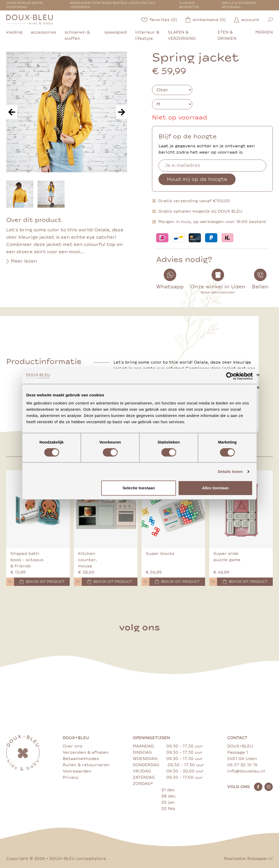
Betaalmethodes (81, 759)
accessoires (43, 32)
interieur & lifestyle (147, 35)
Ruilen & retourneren (86, 765)
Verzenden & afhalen (86, 752)
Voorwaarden (77, 771)
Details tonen (230, 471)
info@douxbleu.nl (246, 771)
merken (264, 32)
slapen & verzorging (182, 35)
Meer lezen (22, 261)
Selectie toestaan (139, 488)
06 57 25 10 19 (242, 765)
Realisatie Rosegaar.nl (248, 859)
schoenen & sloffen (77, 35)
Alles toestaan (215, 488)
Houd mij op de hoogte (197, 179)
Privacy (71, 777)
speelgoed (116, 32)
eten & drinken (227, 35)
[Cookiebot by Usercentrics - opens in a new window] (230, 376)
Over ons (72, 746)
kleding (14, 32)
